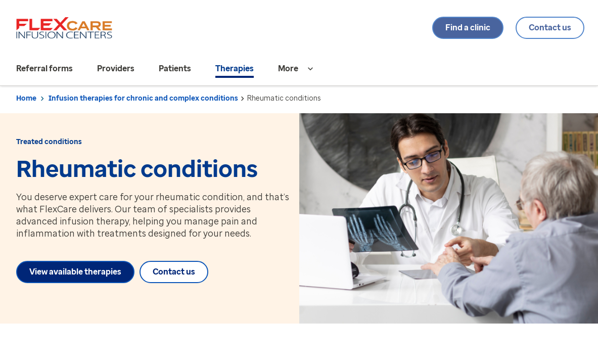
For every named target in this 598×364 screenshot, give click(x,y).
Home (26, 98)
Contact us (547, 28)
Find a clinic (465, 28)
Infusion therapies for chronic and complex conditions (143, 98)
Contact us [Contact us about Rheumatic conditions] (179, 272)
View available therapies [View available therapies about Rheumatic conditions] (75, 272)
